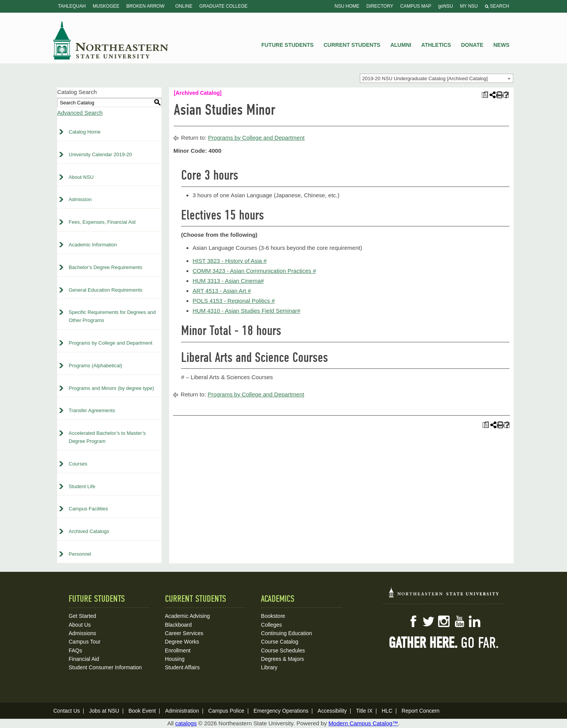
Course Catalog (279, 642)
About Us (80, 625)
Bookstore (273, 616)
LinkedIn (475, 621)
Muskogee (106, 6)
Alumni (401, 45)
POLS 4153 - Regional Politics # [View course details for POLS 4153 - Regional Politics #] (234, 301)
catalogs (186, 723)
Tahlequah (72, 6)
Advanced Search (80, 113)
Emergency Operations (281, 711)
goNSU (446, 6)
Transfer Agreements (92, 410)
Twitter (429, 621)
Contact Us (67, 711)
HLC (387, 711)
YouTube (459, 621)
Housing (175, 659)
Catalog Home (85, 132)
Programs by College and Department (110, 343)
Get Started (82, 616)
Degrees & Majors (282, 659)
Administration (182, 711)
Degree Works (182, 642)
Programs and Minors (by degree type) (111, 388)
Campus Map (416, 6)
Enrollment (178, 650)
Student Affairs (182, 667)
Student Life (82, 486)
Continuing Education (286, 633)
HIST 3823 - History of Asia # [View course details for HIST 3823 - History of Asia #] (230, 261)
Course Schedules (283, 650)
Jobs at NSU (104, 711)
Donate (472, 45)
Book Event (142, 711)
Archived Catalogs (89, 531)
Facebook (413, 621)
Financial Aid (84, 659)
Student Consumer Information (105, 667)
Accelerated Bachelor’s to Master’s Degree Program (107, 437)
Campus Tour (85, 642)
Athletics (436, 45)
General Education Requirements (105, 290)
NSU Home (347, 6)
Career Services (184, 633)
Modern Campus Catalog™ (363, 723)
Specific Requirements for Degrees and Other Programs (112, 316)
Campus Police (226, 711)
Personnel (80, 554)
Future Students (287, 45)
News (501, 45)
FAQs (75, 650)
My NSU (469, 6)
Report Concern (421, 711)
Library (269, 667)
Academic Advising (188, 616)
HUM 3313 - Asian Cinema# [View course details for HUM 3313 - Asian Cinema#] (228, 281)
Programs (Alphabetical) (95, 366)
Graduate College (224, 6)
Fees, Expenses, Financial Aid (102, 222)
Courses (78, 464)
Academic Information (93, 245)
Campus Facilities (88, 509)
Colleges (271, 625)
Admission (80, 199)
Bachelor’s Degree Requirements (105, 267)
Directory (380, 6)
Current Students (352, 45)
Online (184, 6)
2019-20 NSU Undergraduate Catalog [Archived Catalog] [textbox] (425, 78)
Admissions (82, 633)
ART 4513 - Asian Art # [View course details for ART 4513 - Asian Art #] (222, 291)
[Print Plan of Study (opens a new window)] (485, 95)
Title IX (364, 711)
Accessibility (332, 711)
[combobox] (437, 78)
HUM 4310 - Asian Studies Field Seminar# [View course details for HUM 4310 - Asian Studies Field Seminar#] (246, 311)
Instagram (444, 621)
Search (497, 6)
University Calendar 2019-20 (100, 154)
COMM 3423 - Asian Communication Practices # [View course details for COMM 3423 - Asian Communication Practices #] (254, 271)
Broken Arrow (145, 6)
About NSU (81, 177)
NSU (111, 40)
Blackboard (178, 625)
